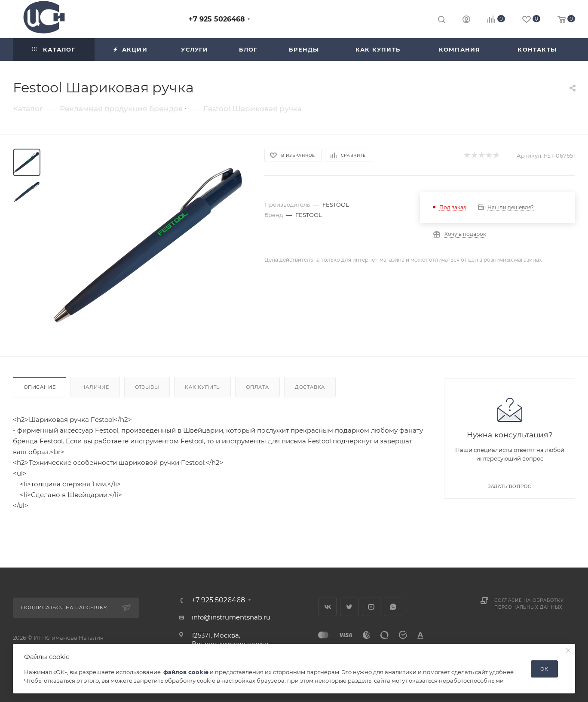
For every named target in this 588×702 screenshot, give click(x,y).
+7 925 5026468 (217, 19)
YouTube (371, 607)
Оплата (257, 387)
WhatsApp (393, 607)
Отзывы (147, 387)
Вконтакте (327, 607)
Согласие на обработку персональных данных (529, 604)
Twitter (349, 607)
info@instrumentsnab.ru (231, 617)
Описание (40, 387)
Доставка (310, 387)
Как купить (202, 387)
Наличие (95, 387)
